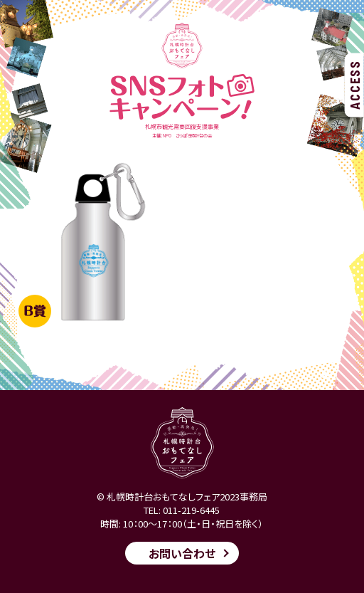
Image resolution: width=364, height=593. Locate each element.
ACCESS (355, 85)
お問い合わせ (182, 553)
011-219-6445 (191, 510)
